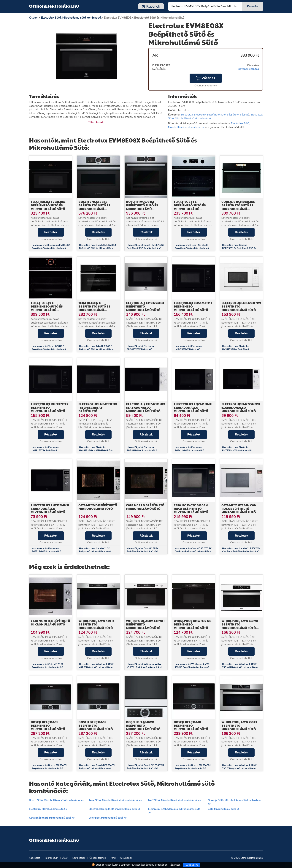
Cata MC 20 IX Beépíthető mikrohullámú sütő (50, 623)
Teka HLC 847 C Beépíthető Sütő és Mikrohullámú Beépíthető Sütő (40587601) (94, 310)
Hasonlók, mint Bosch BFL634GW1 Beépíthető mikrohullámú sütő (145, 767)
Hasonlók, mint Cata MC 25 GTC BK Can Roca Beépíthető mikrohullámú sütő (193, 552)
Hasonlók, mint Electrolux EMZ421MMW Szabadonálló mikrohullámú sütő (142, 451)
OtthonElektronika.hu (54, 6)
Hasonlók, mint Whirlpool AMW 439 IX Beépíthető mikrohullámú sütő (96, 667)
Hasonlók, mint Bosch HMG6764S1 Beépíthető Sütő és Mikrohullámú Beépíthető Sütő (145, 248)
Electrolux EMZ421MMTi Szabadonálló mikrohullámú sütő (193, 407)
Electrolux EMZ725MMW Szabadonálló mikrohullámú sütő (241, 407)
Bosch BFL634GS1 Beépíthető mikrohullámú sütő (48, 725)
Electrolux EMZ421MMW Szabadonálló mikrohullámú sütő (146, 407)
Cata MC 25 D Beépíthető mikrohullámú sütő (145, 507)
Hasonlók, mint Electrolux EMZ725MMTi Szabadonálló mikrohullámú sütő (46, 552)
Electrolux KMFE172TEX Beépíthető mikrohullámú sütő (50, 407)
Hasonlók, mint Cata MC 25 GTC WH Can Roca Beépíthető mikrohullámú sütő (241, 552)
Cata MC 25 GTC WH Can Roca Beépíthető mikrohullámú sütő (239, 509)
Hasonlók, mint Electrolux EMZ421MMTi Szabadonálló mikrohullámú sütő (189, 451)
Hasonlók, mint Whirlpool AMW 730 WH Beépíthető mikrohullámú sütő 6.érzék (240, 667)
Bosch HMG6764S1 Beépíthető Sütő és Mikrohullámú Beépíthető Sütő (142, 207)
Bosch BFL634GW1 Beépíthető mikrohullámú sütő (143, 725)
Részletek (51, 232)
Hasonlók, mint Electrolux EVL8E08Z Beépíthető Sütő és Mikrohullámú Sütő (51, 248)
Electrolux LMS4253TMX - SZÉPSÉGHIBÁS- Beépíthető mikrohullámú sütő (98, 409)
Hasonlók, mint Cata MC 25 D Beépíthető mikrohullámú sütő (143, 550)
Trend (113, 858)
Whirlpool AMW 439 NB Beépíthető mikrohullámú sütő (193, 624)
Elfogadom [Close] (192, 865)
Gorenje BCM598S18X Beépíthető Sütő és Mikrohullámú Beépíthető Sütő (238, 207)
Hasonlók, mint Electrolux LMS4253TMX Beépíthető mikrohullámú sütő (188, 349)
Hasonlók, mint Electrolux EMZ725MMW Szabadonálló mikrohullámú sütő (237, 451)
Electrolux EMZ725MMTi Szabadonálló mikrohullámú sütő (50, 509)
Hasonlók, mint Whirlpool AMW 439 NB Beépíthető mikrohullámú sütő (192, 667)
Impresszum (52, 858)
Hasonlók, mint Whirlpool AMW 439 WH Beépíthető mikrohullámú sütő (145, 667)
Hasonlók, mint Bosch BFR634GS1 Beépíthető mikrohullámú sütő (97, 767)
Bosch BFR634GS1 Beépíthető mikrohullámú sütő (96, 725)
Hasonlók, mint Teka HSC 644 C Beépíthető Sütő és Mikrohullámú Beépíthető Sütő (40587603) (192, 248)
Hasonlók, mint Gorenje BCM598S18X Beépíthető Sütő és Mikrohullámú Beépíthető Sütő (239, 248)
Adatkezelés (79, 858)
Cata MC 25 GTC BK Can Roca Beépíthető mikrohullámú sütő (191, 509)
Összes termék (97, 858)
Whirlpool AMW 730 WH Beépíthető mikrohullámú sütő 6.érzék (241, 626)
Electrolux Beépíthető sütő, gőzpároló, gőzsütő (222, 115)
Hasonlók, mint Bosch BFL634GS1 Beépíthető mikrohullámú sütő (50, 767)
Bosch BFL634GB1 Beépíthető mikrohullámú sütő (191, 725)
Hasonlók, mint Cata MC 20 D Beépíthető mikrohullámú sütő (95, 550)
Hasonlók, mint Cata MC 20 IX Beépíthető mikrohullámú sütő (47, 666)
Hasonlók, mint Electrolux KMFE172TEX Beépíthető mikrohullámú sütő (45, 451)
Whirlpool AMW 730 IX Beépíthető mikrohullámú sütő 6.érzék (239, 727)
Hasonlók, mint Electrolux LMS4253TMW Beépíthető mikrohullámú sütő (236, 349)
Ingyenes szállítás (248, 69)
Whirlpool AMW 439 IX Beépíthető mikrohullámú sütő (96, 624)
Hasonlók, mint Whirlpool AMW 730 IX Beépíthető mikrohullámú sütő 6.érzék (239, 769)
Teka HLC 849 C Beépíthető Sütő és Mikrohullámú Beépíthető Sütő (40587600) (47, 310)
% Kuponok (126, 858)
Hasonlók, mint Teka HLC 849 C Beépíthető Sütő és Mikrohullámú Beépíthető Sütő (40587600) (49, 349)
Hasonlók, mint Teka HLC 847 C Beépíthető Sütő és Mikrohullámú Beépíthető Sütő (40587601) (96, 349)
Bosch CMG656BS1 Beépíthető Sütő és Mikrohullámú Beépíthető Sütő (94, 207)
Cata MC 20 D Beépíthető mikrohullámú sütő (98, 507)
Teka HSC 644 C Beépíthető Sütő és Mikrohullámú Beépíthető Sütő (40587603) (190, 209)
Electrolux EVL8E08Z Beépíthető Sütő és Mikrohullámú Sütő (48, 205)
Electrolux (187, 115)
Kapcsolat (35, 858)
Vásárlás (206, 78)
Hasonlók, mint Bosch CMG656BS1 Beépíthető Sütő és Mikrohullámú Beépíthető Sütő (98, 248)
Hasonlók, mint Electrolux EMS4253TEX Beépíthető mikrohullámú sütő (140, 349)
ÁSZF (65, 858)
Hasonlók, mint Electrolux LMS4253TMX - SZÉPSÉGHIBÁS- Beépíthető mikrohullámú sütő (96, 451)
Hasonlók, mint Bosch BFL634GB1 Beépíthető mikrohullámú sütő (193, 767)
